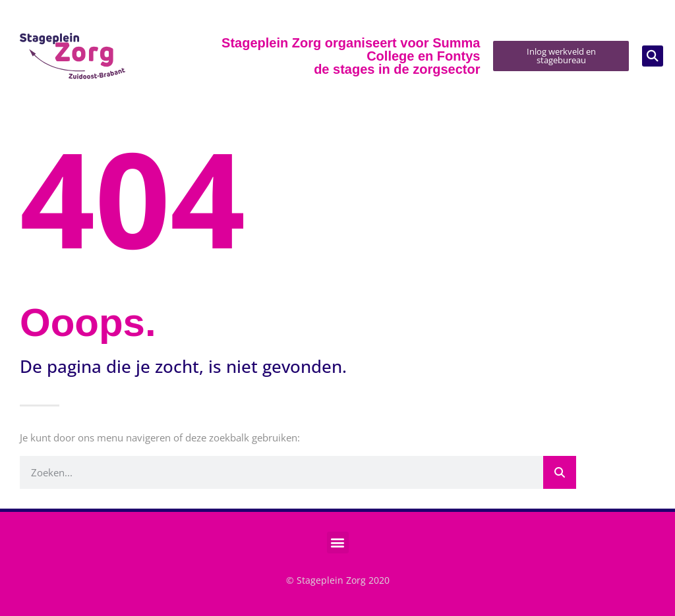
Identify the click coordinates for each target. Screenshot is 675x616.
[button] (653, 56)
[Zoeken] (560, 472)
